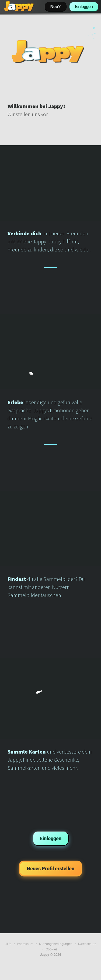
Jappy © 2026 (50, 955)
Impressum (25, 944)
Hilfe (8, 944)
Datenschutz (87, 944)
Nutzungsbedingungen (56, 944)
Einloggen (84, 7)
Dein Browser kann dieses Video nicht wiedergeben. (50, 51)
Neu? (56, 7)
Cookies (52, 949)
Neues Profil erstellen (50, 869)
